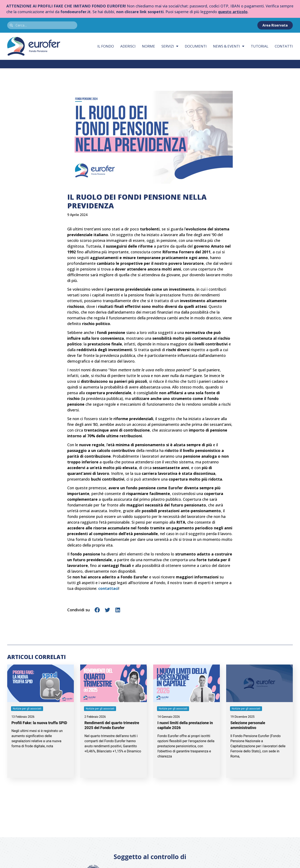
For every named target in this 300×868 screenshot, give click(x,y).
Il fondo (106, 46)
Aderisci (128, 46)
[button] (97, 610)
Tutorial (260, 46)
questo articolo (233, 12)
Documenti (196, 46)
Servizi (170, 46)
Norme (149, 46)
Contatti (284, 46)
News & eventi (229, 46)
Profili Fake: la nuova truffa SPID (39, 723)
